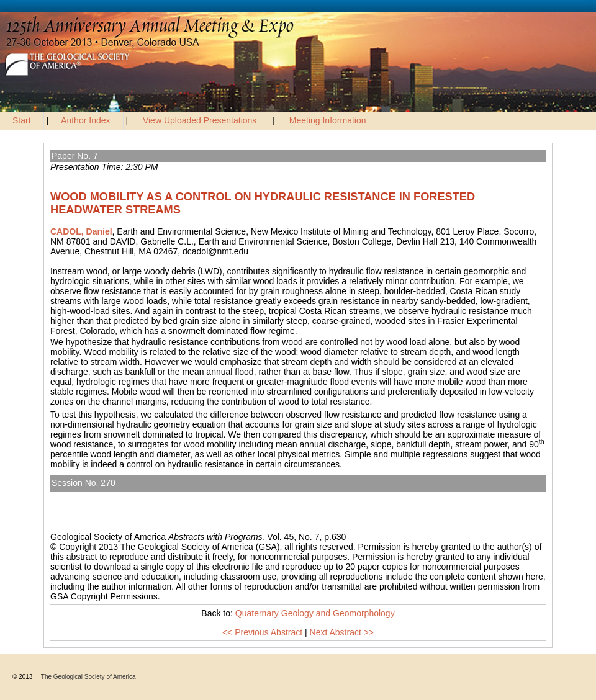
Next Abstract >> (342, 632)
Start (22, 120)
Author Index (85, 120)
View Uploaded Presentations (200, 120)
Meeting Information (328, 120)
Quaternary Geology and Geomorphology (136, 497)
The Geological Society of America (88, 677)
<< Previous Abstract (262, 632)
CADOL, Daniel (81, 231)
